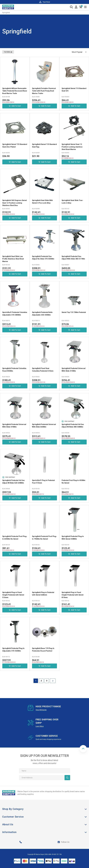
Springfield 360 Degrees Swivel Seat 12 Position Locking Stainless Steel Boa (15, 203)
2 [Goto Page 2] (41, 681)
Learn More (40, 726)
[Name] (45, 771)
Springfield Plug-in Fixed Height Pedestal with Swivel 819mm (73, 595)
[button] (83, 749)
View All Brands (41, 710)
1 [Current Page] (36, 681)
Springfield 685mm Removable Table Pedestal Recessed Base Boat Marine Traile (15, 91)
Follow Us (64, 842)
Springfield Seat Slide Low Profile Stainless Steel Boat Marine (13, 259)
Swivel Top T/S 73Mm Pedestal (74, 312)
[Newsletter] (67, 778)
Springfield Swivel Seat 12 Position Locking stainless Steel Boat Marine (72, 147)
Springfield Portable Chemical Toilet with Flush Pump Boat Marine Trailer (44, 91)
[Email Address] (45, 778)
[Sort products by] (78, 52)
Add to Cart (15, 106)
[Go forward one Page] (53, 681)
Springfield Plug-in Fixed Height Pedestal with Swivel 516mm (13, 595)
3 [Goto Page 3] (47, 681)
